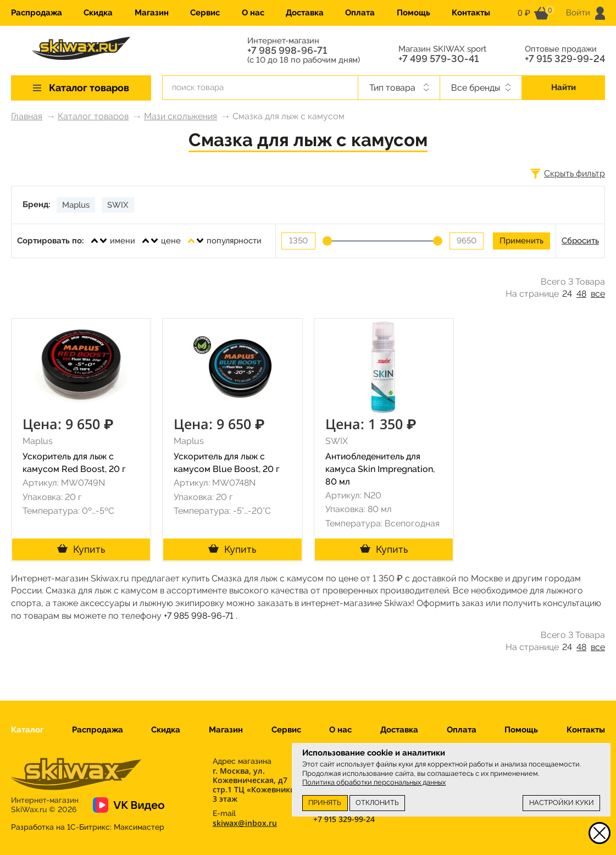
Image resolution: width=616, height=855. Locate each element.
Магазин (152, 13)
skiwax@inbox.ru (245, 823)
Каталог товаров (93, 116)
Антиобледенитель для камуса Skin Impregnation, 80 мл (380, 469)
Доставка (305, 13)
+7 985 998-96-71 (287, 51)
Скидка (98, 13)
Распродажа (37, 13)
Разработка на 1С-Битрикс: (88, 827)
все (598, 294)
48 (581, 294)
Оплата (360, 13)
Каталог (27, 730)
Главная (27, 116)
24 (567, 294)
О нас (253, 13)
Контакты (471, 13)
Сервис (205, 13)
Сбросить (580, 241)
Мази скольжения (181, 116)
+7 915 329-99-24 (565, 59)
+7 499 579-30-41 (439, 59)
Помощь (414, 13)
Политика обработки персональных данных (374, 782)
